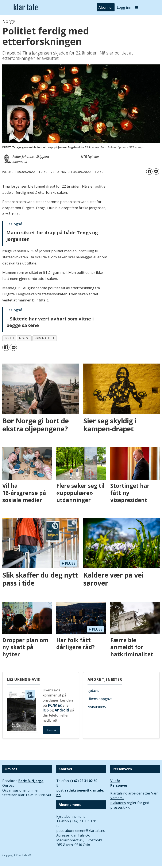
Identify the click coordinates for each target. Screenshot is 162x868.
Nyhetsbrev (97, 707)
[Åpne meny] (136, 7)
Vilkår (115, 781)
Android (62, 710)
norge (24, 338)
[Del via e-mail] (156, 172)
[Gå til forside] (26, 7)
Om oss (8, 785)
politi (9, 338)
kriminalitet (45, 338)
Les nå (51, 730)
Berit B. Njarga (31, 781)
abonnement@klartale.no (85, 831)
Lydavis (93, 691)
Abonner (106, 7)
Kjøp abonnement (71, 816)
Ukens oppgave (100, 699)
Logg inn (124, 7)
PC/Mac (55, 705)
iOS (46, 710)
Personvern (120, 785)
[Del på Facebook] (149, 172)
